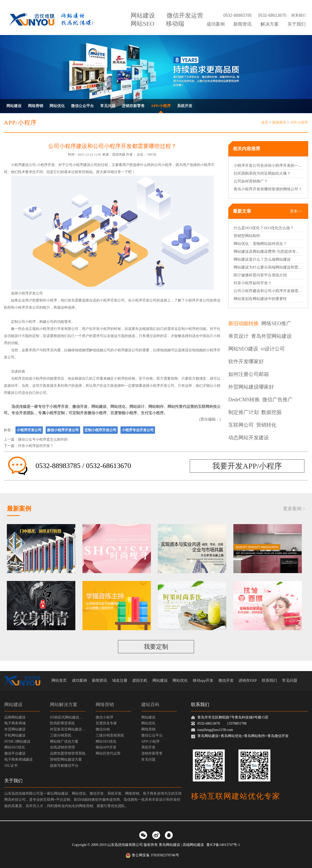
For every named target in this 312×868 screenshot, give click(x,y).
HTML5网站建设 (17, 741)
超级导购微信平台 (64, 766)
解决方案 (270, 24)
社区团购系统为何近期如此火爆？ (262, 173)
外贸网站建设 (15, 729)
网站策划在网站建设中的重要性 (260, 299)
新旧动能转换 (244, 323)
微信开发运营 (185, 15)
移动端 (175, 24)
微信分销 (103, 729)
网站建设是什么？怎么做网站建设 (262, 259)
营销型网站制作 (247, 236)
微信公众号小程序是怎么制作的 (43, 439)
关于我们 (297, 24)
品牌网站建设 (15, 717)
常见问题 (108, 106)
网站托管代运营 (181, 407)
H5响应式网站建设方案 (68, 717)
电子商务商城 (15, 723)
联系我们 (299, 15)
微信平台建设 (15, 753)
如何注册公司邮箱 (249, 374)
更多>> (296, 211)
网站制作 (156, 407)
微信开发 (80, 407)
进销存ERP (248, 680)
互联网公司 (241, 425)
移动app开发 (203, 680)
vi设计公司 (273, 349)
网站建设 (143, 15)
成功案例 (216, 24)
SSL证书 (11, 766)
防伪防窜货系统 (62, 723)
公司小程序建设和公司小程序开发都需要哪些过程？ (268, 291)
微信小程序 (105, 717)
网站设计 (137, 407)
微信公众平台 (82, 106)
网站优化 (57, 106)
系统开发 (185, 106)
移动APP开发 (106, 747)
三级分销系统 (61, 735)
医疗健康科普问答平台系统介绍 (260, 275)
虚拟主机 (140, 680)
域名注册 (120, 680)
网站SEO (142, 24)
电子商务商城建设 (19, 759)
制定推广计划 (244, 412)
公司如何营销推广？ (251, 181)
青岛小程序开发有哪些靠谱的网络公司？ (268, 189)
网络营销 (36, 106)
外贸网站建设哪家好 (251, 387)
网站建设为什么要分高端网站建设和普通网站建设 (268, 267)
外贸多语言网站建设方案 (68, 729)
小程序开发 (46, 165)
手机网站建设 (15, 735)
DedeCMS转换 (244, 399)
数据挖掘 (271, 412)
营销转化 (266, 425)
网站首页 (59, 680)
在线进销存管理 (62, 747)
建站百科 (150, 705)
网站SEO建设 (243, 349)
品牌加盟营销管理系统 (68, 753)
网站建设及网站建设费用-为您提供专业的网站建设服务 (268, 252)
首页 (265, 122)
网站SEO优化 (15, 747)
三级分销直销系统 (110, 735)
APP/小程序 (161, 106)
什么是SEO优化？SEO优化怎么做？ (264, 228)
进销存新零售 (133, 106)
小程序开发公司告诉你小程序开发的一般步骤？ (268, 165)
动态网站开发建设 (249, 438)
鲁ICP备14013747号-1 (223, 845)
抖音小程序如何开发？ (36, 446)
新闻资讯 (242, 24)
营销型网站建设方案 (66, 759)
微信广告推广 (278, 399)
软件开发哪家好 (246, 361)
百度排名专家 (106, 723)
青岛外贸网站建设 (271, 336)
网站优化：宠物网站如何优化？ (260, 244)
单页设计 (238, 336)
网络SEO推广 (276, 323)
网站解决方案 (64, 705)
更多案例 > (294, 509)
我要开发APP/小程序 (247, 466)
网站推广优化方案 (64, 741)
